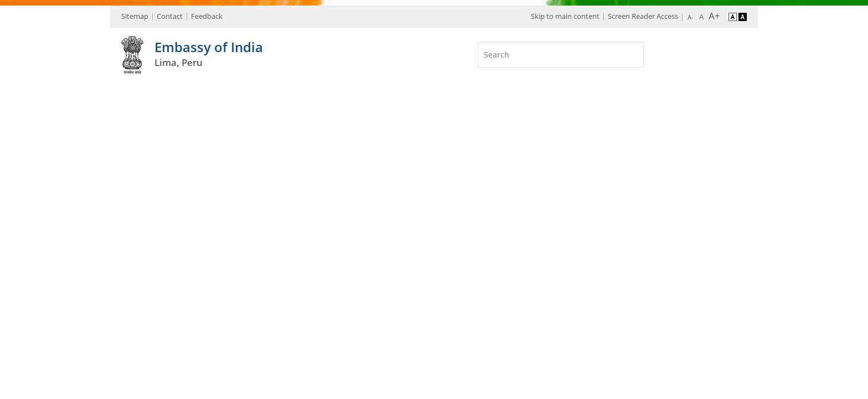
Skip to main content (565, 16)
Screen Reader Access (643, 16)
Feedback (207, 16)
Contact (170, 16)
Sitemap (135, 16)
